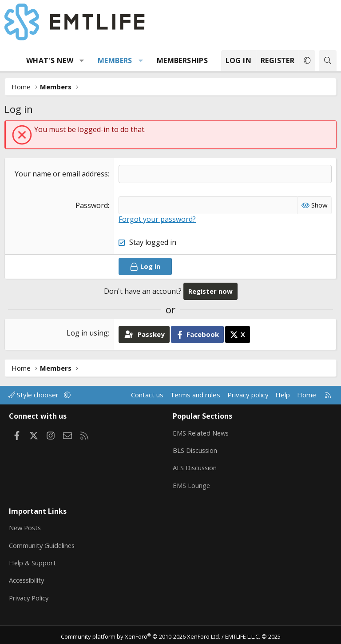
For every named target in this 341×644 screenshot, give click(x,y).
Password (92, 205)
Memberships (182, 60)
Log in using (87, 333)
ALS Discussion (195, 467)
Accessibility (27, 578)
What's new (50, 60)
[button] (82, 60)
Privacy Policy (30, 595)
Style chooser (34, 395)
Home (307, 395)
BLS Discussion (196, 449)
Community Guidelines (43, 543)
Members (115, 60)
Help (283, 395)
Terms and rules (195, 395)
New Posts (26, 526)
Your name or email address (61, 174)
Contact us (147, 395)
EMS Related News (202, 432)
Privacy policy (248, 395)
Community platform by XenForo (141, 633)
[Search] (328, 61)
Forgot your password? (157, 219)
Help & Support (33, 560)
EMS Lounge (192, 484)
